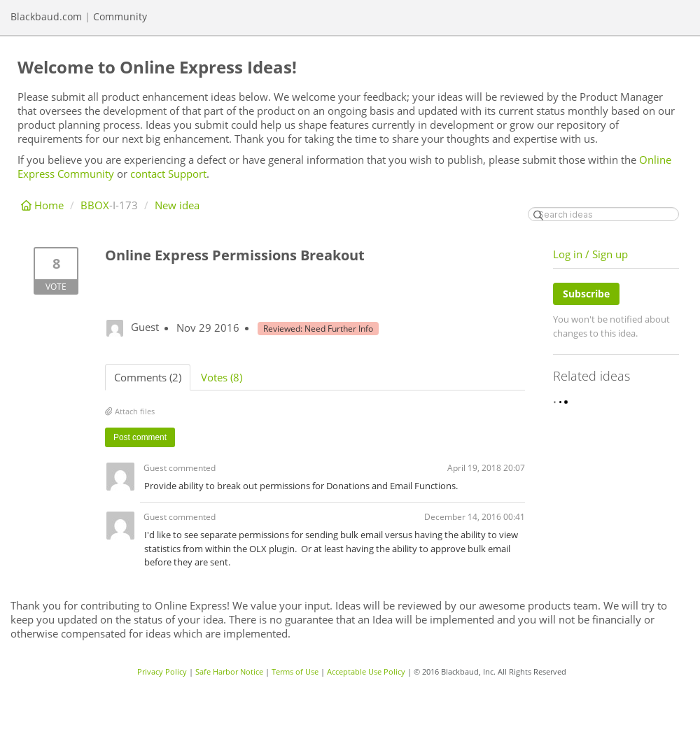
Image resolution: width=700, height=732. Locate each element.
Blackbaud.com (46, 16)
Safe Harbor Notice (229, 671)
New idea (177, 205)
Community (120, 16)
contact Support (168, 174)
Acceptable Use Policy (366, 671)
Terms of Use (295, 671)
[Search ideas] (603, 214)
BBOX (95, 205)
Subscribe (586, 294)
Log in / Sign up (590, 254)
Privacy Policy (162, 671)
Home (44, 205)
